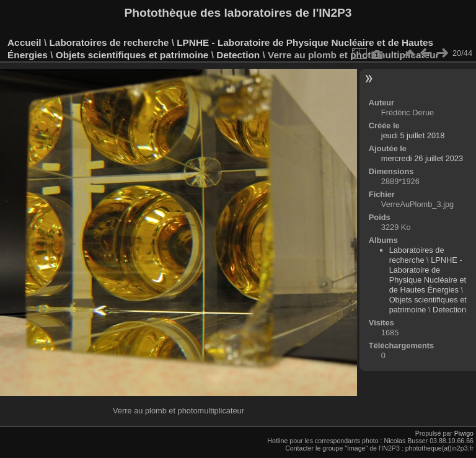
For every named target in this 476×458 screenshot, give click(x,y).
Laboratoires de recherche (109, 42)
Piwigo (464, 433)
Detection (238, 55)
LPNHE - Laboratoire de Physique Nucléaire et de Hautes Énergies (428, 275)
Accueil (24, 42)
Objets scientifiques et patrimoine (132, 55)
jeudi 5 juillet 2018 (413, 135)
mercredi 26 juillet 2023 (422, 158)
